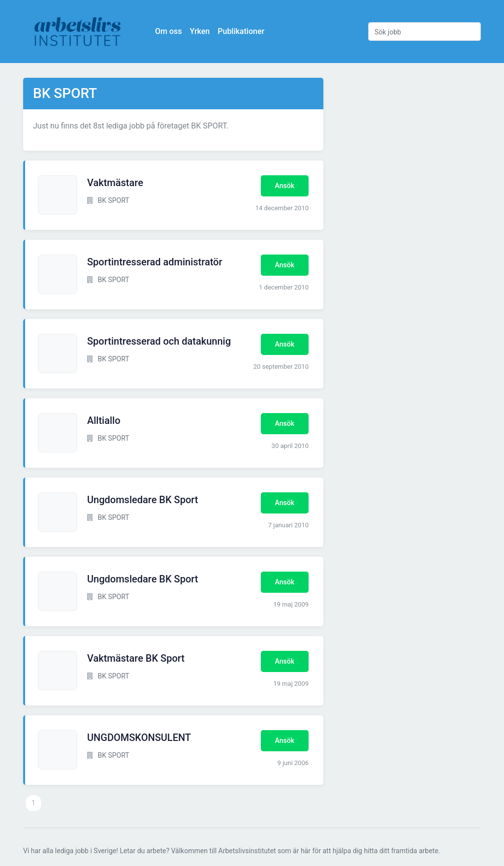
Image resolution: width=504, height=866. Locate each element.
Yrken (200, 31)
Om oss (168, 31)
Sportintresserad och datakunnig (159, 341)
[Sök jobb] (425, 32)
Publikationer (241, 31)
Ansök (285, 186)
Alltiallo (104, 420)
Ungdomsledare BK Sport (142, 500)
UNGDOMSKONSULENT (139, 738)
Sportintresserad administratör (155, 262)
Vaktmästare (115, 183)
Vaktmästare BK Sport (136, 658)
